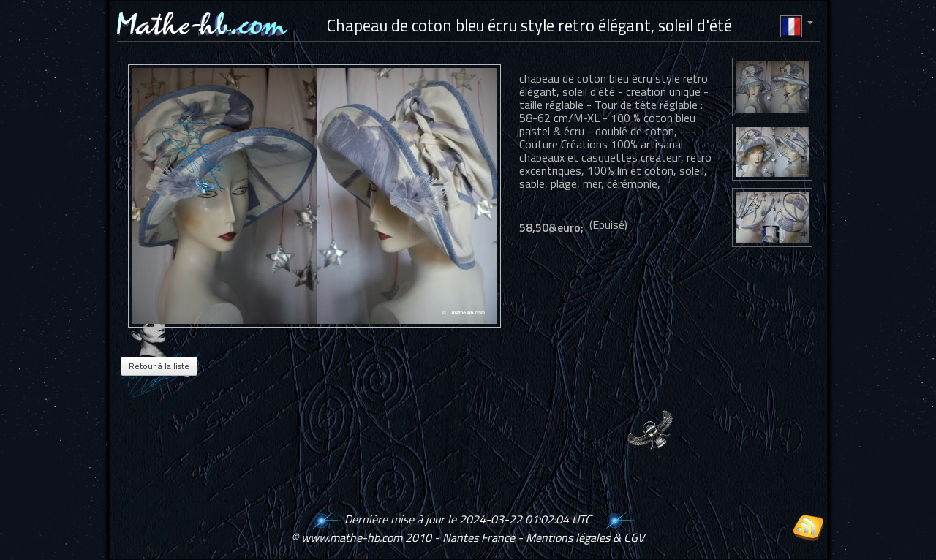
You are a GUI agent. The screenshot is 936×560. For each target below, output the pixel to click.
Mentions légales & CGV (585, 537)
